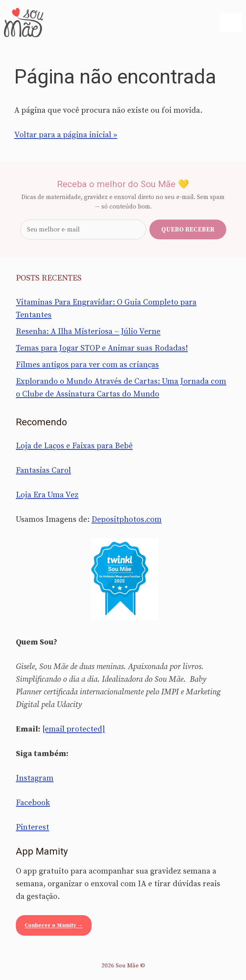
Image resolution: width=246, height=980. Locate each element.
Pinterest (32, 827)
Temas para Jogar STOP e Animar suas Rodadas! (102, 348)
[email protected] (74, 729)
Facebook (33, 803)
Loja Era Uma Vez (47, 495)
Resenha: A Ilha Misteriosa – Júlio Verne (88, 332)
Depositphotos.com (127, 520)
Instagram (35, 778)
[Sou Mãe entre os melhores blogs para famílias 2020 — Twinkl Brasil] (123, 579)
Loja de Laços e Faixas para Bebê (74, 446)
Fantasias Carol (43, 471)
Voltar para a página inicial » (66, 135)
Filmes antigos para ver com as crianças (87, 365)
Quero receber (188, 229)
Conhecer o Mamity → (54, 925)
